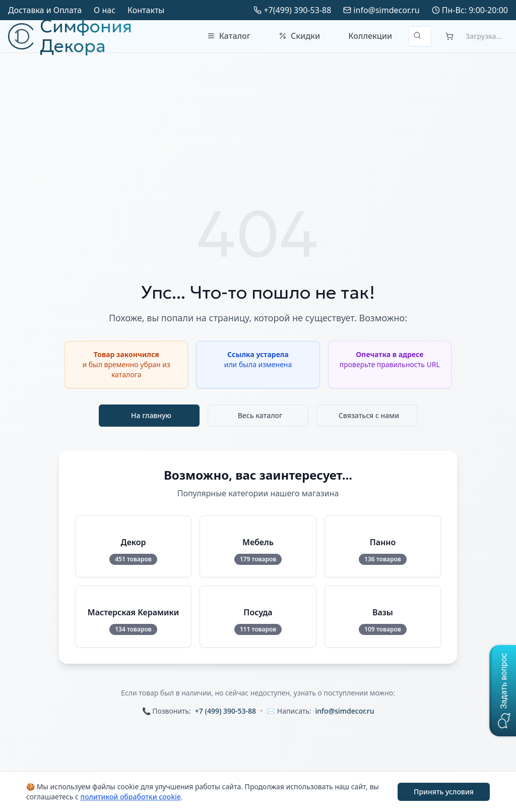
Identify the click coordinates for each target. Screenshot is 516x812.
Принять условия (444, 792)
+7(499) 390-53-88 (297, 10)
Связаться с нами (369, 415)
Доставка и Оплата (45, 10)
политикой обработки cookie (130, 797)
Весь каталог (260, 415)
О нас (105, 10)
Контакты (146, 10)
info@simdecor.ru (386, 10)
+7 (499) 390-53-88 (225, 711)
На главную (151, 415)
